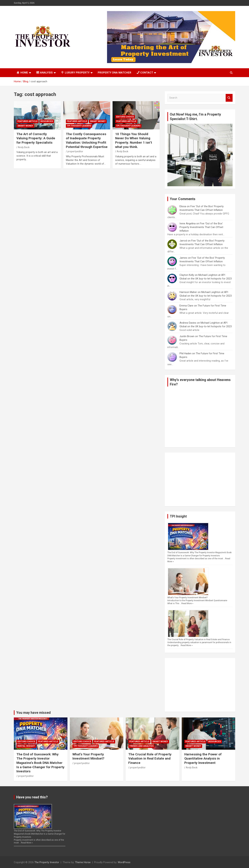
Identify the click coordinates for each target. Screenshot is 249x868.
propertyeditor (75, 151)
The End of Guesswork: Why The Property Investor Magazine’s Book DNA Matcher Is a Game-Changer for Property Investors (40, 763)
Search (229, 98)
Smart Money (25, 126)
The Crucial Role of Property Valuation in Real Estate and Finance (199, 639)
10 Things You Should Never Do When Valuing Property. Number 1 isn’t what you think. (134, 140)
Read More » (187, 603)
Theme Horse (83, 862)
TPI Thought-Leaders (79, 126)
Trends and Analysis (141, 746)
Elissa (183, 206)
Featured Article (27, 121)
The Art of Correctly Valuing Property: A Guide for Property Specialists (36, 138)
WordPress (124, 862)
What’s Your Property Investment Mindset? (187, 598)
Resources (47, 121)
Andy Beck (24, 147)
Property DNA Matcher (114, 73)
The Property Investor (47, 862)
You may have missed (33, 713)
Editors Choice (125, 117)
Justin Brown (187, 336)
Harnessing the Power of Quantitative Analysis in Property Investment (203, 759)
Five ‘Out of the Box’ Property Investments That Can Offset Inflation (201, 227)
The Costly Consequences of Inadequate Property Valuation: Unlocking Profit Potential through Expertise (87, 140)
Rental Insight (26, 746)
